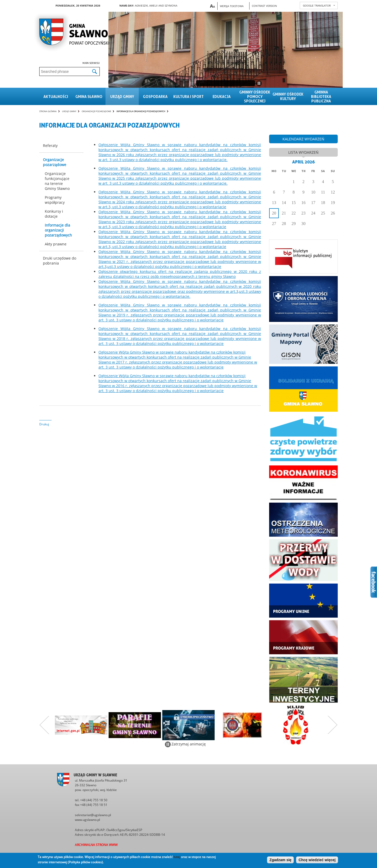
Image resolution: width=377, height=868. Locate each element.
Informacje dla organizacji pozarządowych (141, 111)
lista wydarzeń (303, 152)
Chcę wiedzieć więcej (317, 860)
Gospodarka (155, 97)
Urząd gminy (122, 97)
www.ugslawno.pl (87, 820)
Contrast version (264, 6)
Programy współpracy (55, 200)
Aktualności (56, 97)
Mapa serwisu (91, 63)
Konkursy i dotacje (54, 214)
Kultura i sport (188, 97)
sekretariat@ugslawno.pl (93, 815)
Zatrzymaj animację (189, 744)
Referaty (50, 145)
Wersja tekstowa (232, 6)
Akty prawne (56, 244)
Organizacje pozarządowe (96, 111)
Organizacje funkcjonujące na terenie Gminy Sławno (57, 181)
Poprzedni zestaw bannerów (44, 725)
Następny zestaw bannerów (333, 725)
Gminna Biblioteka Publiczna (321, 97)
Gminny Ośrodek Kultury (288, 96)
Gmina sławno (89, 97)
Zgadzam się (280, 860)
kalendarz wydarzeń (303, 139)
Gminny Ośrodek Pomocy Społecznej (255, 97)
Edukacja (222, 97)
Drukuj (44, 424)
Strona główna (48, 111)
